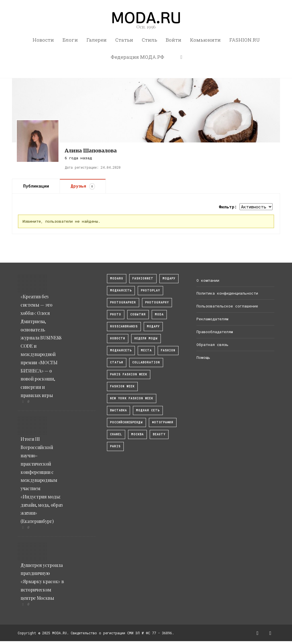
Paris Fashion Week (129, 374)
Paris (115, 446)
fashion (168, 350)
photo (116, 314)
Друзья (83, 186)
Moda (159, 314)
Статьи (124, 40)
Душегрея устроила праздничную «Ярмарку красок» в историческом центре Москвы (42, 581)
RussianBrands (124, 326)
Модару (153, 326)
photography (157, 302)
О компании (208, 280)
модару (169, 278)
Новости (43, 40)
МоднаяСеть (121, 290)
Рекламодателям (212, 319)
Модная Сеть (148, 410)
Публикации (36, 186)
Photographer (123, 302)
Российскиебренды (126, 422)
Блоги (70, 40)
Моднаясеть (121, 350)
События (138, 314)
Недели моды (146, 338)
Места (146, 350)
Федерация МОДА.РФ (137, 57)
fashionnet (143, 278)
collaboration (146, 362)
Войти (174, 40)
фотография (163, 422)
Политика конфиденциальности (227, 293)
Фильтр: (228, 207)
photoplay (150, 290)
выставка (118, 410)
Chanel (116, 434)
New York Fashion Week (132, 398)
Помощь (203, 357)
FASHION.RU (245, 40)
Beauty (159, 434)
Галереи (97, 40)
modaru (117, 278)
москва (137, 434)
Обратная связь (212, 345)
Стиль (149, 40)
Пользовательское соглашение (227, 306)
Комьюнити (205, 40)
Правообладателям (215, 332)
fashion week (122, 386)
